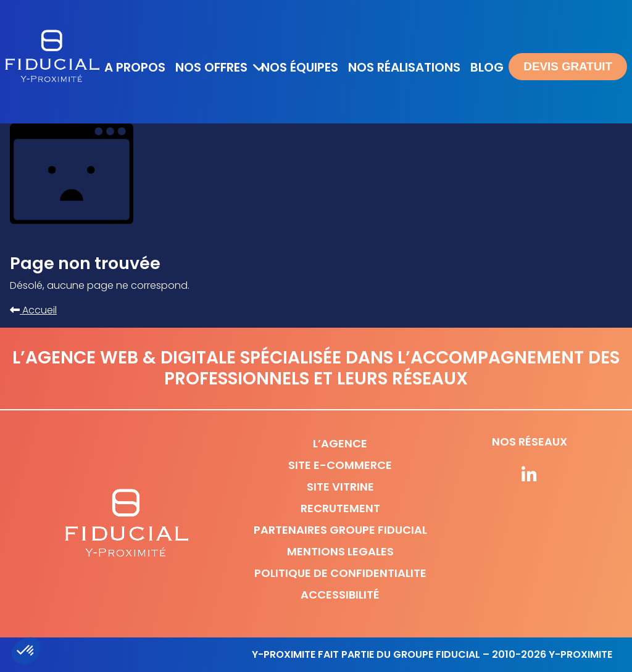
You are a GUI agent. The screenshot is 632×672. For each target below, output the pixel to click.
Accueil (33, 310)
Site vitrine (340, 487)
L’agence (340, 443)
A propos (135, 67)
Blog (487, 67)
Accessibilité (340, 595)
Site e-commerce (340, 465)
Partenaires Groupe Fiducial (340, 530)
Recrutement (340, 508)
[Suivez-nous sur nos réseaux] (530, 476)
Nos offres (211, 67)
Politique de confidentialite (340, 573)
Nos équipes (300, 67)
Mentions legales (340, 551)
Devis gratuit (568, 66)
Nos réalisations (404, 67)
